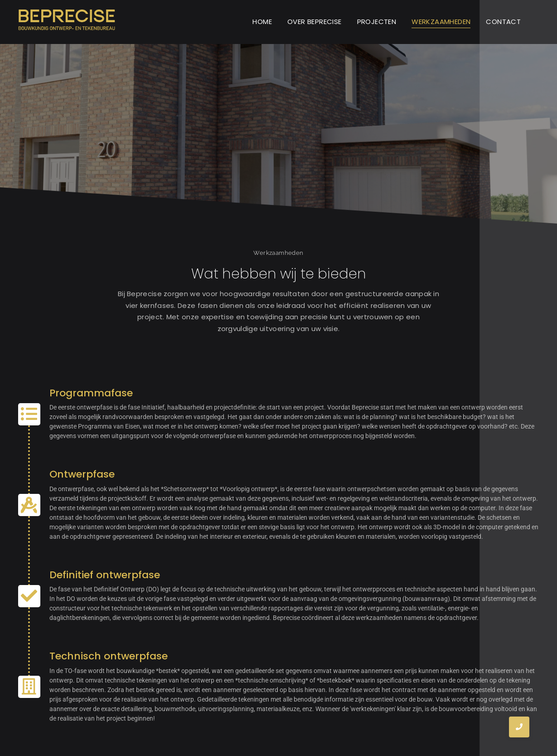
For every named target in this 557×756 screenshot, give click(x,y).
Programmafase (91, 393)
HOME (262, 22)
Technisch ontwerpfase (109, 656)
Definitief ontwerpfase (105, 575)
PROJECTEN (377, 22)
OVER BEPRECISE (315, 22)
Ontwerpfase (82, 474)
